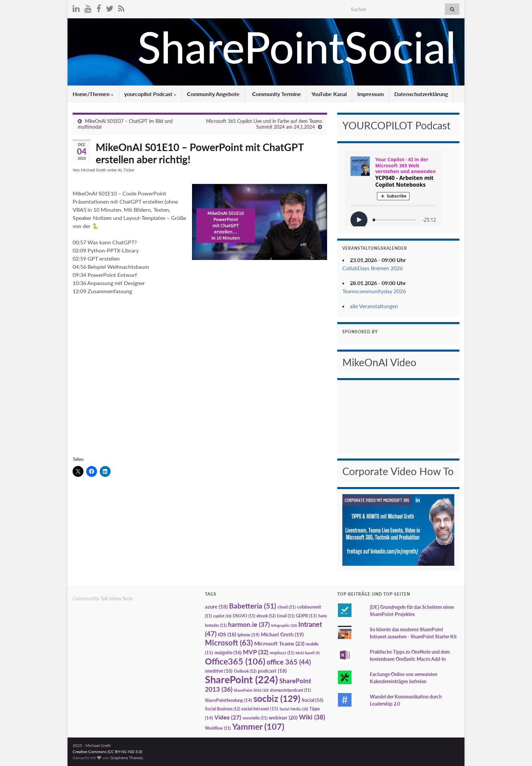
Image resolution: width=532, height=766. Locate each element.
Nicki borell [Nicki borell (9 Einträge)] (308, 653)
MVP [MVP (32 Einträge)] (256, 652)
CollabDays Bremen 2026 (373, 268)
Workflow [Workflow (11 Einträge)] (218, 728)
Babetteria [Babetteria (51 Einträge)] (253, 606)
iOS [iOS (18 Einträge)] (227, 634)
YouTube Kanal (329, 94)
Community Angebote (213, 94)
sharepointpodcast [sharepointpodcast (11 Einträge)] (290, 690)
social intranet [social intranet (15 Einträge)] (260, 709)
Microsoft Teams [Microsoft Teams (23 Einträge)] (279, 643)
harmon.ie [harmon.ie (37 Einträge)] (249, 624)
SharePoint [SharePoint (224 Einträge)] (241, 679)
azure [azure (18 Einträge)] (216, 607)
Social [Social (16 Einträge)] (312, 700)
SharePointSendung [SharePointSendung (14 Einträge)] (229, 700)
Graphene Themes (127, 758)
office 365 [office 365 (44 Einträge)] (289, 662)
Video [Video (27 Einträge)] (228, 717)
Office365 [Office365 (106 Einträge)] (235, 661)
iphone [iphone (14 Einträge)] (249, 635)
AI (120, 170)
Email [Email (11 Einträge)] (286, 616)
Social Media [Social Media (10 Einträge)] (294, 709)
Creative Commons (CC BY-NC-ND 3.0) (107, 752)
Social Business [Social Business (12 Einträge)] (223, 709)
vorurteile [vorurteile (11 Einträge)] (255, 718)
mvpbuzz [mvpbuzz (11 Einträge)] (282, 653)
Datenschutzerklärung (421, 94)
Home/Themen (93, 94)
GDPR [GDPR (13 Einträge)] (306, 616)
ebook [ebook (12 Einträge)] (266, 616)
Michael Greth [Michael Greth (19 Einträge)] (282, 634)
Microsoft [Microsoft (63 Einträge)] (229, 643)
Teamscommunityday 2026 (374, 291)
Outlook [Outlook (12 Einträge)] (245, 671)
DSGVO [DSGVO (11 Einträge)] (244, 616)
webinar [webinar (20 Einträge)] (283, 717)
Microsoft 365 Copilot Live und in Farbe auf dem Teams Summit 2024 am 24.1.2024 (264, 124)
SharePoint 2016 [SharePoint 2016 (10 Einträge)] (251, 690)
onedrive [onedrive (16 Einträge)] (219, 671)
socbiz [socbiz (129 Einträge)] (277, 698)
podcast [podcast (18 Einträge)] (272, 671)
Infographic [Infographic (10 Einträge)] (284, 625)
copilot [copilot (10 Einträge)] (222, 616)
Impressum (370, 94)
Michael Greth (93, 170)
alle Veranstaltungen (374, 306)
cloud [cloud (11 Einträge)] (287, 607)
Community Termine (276, 94)
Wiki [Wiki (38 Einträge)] (312, 717)
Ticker (129, 170)
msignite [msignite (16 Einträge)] (228, 652)
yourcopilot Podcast (150, 94)
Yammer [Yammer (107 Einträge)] (258, 726)
